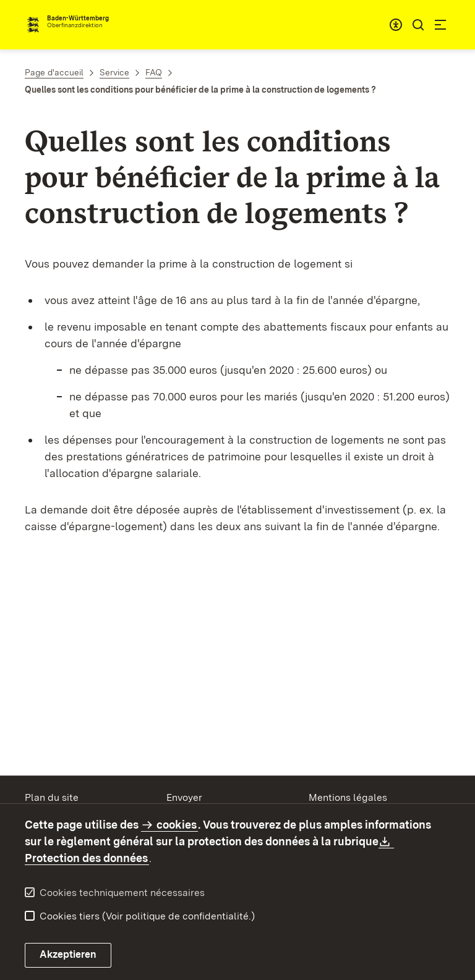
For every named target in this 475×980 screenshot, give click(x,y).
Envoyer (184, 797)
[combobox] (396, 25)
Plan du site (52, 797)
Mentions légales (348, 797)
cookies (177, 825)
